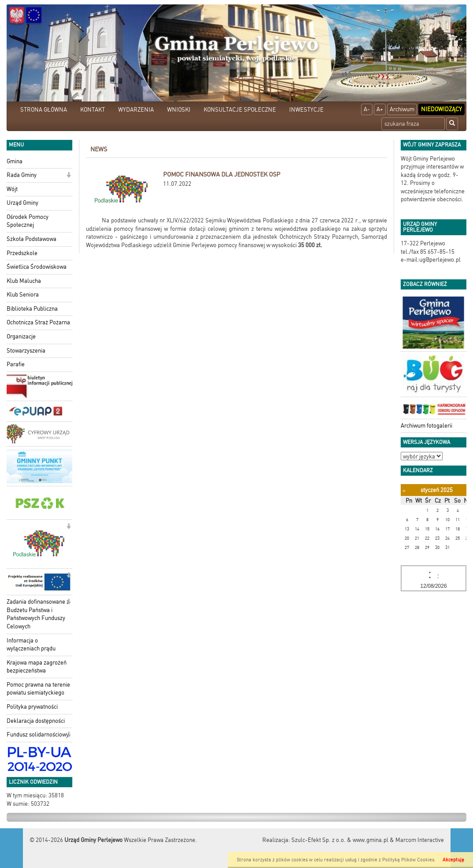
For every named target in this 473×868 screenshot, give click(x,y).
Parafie (16, 364)
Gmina (15, 161)
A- (367, 109)
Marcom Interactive (420, 840)
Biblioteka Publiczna (32, 309)
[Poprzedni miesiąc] (404, 490)
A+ (380, 109)
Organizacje (21, 336)
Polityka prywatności (32, 707)
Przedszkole (22, 253)
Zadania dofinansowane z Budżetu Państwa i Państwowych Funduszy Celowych (38, 614)
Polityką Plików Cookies (408, 860)
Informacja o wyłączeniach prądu (31, 645)
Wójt (12, 189)
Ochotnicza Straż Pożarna (38, 322)
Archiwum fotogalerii (426, 426)
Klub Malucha (24, 281)
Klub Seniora (23, 295)
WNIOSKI (179, 110)
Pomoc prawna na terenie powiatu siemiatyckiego (38, 689)
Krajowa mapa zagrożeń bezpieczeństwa (37, 667)
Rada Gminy (22, 175)
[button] (69, 176)
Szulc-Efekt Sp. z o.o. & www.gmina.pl (340, 840)
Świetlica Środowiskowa (37, 267)
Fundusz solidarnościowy (38, 735)
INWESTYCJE (306, 110)
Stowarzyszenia (26, 351)
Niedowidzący (441, 109)
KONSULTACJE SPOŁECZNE (240, 110)
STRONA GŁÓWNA (44, 110)
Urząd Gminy (22, 203)
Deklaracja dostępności (36, 721)
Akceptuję (453, 860)
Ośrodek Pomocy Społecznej (28, 221)
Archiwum (402, 109)
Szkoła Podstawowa (32, 239)
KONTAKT (93, 110)
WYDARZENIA (136, 110)
